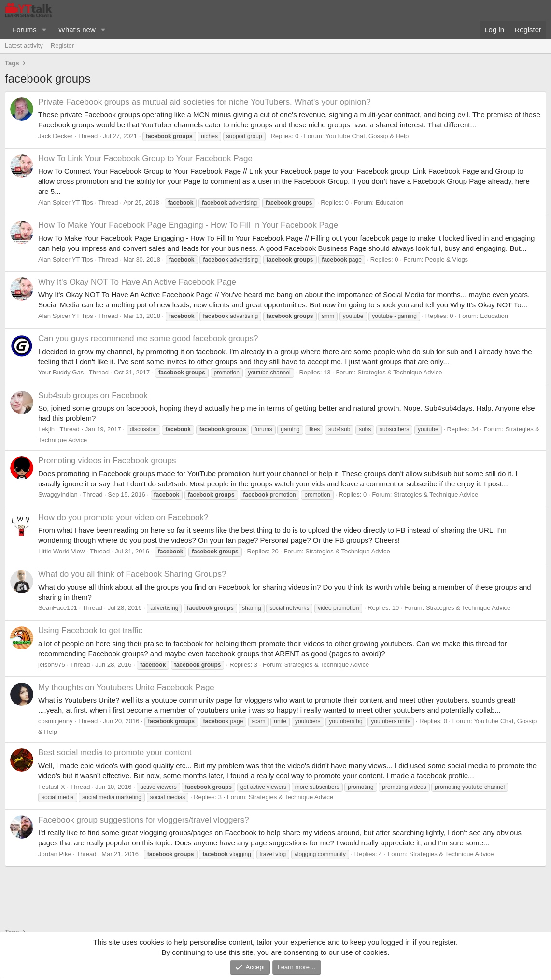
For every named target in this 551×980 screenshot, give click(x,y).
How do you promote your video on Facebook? (123, 518)
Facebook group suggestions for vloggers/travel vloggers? (144, 820)
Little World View (61, 551)
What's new (77, 30)
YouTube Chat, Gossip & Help (367, 136)
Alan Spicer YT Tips (66, 202)
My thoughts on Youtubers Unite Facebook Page (126, 687)
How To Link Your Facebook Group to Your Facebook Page (145, 159)
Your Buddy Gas (61, 372)
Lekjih (46, 429)
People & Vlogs (446, 259)
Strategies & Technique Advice (400, 372)
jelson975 (52, 665)
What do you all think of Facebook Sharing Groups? (132, 574)
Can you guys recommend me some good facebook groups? (148, 338)
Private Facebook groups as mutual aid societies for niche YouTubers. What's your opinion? (205, 102)
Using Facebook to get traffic (90, 630)
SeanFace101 (58, 608)
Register (62, 46)
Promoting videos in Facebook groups (107, 461)
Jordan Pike (55, 854)
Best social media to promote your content (115, 752)
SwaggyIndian (58, 494)
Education (390, 202)
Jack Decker (56, 136)
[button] (44, 30)
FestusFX (52, 787)
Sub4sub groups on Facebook (93, 395)
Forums (24, 30)
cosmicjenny (56, 721)
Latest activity (24, 46)
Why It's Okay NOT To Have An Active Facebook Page (137, 282)
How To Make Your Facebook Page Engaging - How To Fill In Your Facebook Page (188, 225)
